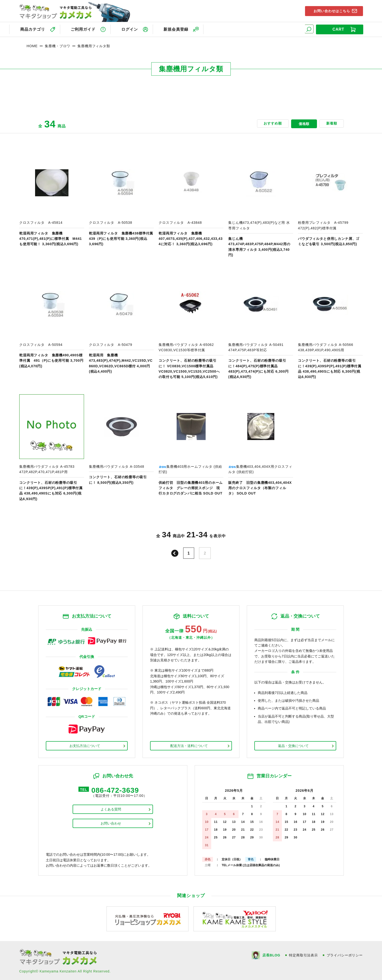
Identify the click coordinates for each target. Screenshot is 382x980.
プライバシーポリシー (345, 954)
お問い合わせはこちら (330, 11)
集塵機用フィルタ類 (94, 45)
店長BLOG (271, 954)
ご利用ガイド (84, 29)
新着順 (331, 123)
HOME (32, 45)
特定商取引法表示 (303, 954)
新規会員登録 (179, 29)
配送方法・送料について (189, 745)
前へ (174, 552)
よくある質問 (111, 809)
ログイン (131, 29)
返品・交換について (293, 745)
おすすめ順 (270, 123)
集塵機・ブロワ (57, 45)
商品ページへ (52, 203)
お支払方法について (85, 745)
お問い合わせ (111, 823)
